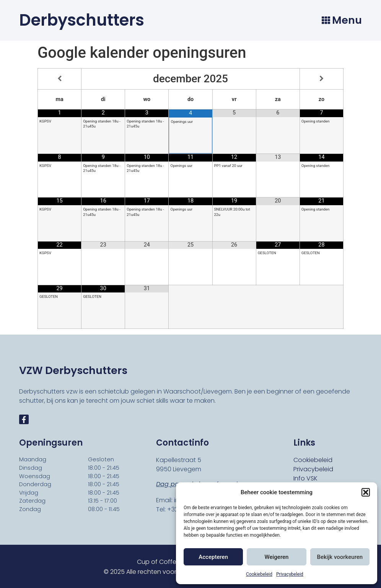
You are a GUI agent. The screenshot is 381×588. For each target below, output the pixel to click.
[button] (366, 492)
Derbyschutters (82, 20)
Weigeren (277, 557)
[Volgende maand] (322, 79)
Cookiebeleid (259, 574)
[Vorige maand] (59, 79)
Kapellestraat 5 (179, 460)
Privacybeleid (290, 574)
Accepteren (213, 557)
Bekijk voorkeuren (340, 557)
